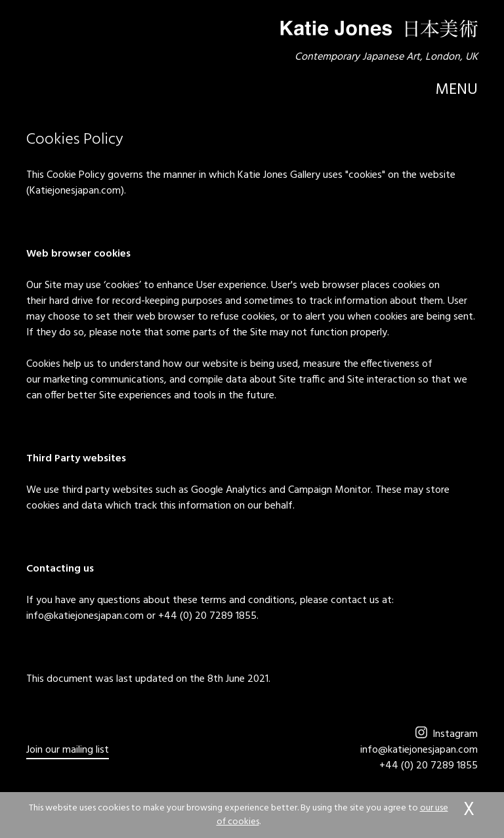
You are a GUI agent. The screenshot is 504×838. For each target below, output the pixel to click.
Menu (456, 90)
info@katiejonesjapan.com (419, 750)
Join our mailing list (68, 750)
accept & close (469, 810)
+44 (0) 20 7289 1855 (429, 766)
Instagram (447, 734)
